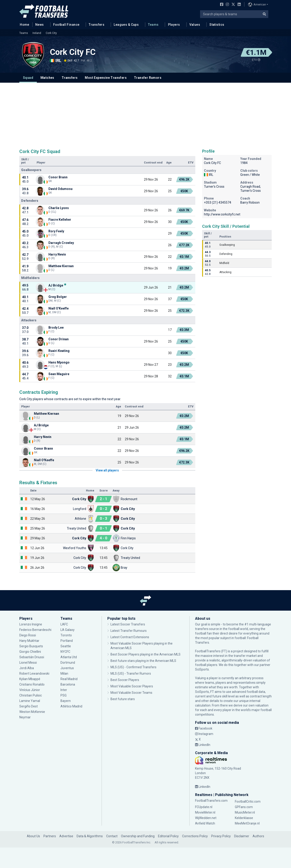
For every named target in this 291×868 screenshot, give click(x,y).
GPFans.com (244, 807)
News (40, 25)
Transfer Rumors (148, 78)
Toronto (66, 635)
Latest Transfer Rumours (129, 631)
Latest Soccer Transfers (128, 624)
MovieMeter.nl (205, 812)
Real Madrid (69, 679)
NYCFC (65, 652)
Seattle (66, 646)
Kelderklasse (244, 818)
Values (195, 25)
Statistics (217, 25)
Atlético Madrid (71, 706)
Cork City (51, 33)
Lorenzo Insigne (31, 624)
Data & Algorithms (90, 836)
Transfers (97, 25)
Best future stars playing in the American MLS (143, 661)
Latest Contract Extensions (130, 637)
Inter (64, 690)
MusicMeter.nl (245, 812)
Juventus (67, 668)
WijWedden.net (206, 818)
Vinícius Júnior (30, 690)
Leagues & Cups (126, 25)
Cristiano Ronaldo (32, 684)
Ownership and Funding (138, 836)
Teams (153, 25)
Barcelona (68, 684)
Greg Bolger (58, 297)
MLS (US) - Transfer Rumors (131, 673)
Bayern (66, 701)
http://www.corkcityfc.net (222, 214)
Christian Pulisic (31, 695)
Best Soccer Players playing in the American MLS (145, 654)
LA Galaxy (68, 630)
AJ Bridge (56, 285)
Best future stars (123, 699)
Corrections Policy (195, 836)
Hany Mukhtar (29, 641)
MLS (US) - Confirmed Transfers (133, 667)
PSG (64, 695)
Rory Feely (57, 231)
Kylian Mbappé (30, 679)
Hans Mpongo (59, 362)
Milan (64, 673)
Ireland (37, 33)
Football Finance (66, 25)
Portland (67, 641)
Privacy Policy (221, 836)
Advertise (66, 836)
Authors (258, 836)
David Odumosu (60, 189)
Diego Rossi (28, 635)
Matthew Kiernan (61, 266)
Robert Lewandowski (34, 673)
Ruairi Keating (59, 351)
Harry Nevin (57, 254)
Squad (28, 78)
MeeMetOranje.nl (247, 823)
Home (23, 24)
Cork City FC (73, 52)
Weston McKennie (32, 712)
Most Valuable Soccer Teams (131, 693)
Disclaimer (242, 836)
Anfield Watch (205, 823)
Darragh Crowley (61, 243)
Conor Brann (58, 177)
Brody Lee (56, 328)
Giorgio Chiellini (30, 652)
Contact (112, 836)
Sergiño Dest (29, 706)
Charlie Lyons (59, 208)
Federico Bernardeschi (35, 630)
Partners (50, 836)
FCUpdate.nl (204, 807)
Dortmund (68, 663)
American (257, 5)
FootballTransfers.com (211, 801)
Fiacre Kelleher (60, 220)
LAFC (64, 624)
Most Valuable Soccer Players (132, 686)
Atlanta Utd (69, 657)
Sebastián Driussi (32, 657)
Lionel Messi (29, 663)
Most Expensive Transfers (106, 78)
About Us (33, 836)
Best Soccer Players (125, 680)
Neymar (25, 717)
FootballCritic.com (248, 801)
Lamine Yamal (30, 701)
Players (174, 25)
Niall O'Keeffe (59, 308)
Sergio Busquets (31, 646)
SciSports (202, 669)
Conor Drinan (59, 339)
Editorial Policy (168, 836)
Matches (47, 78)
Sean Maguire (59, 374)
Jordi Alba (27, 668)
